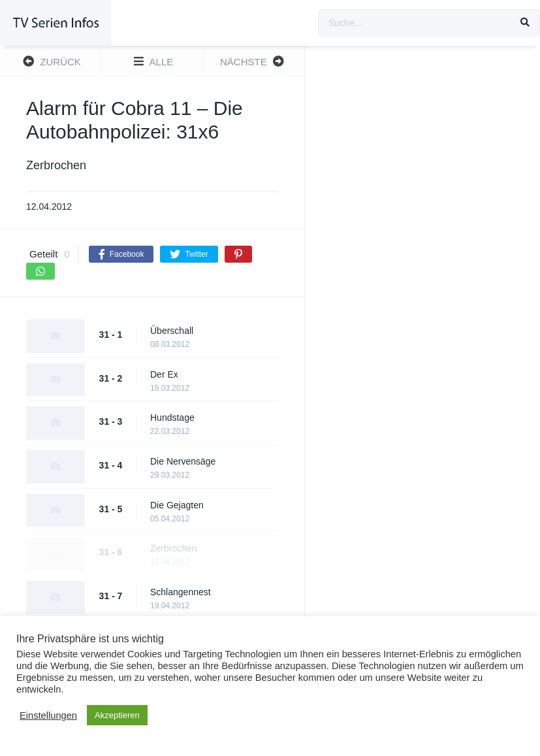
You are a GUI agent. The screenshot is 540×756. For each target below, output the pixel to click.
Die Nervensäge (183, 461)
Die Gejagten (177, 505)
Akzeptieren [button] (117, 715)
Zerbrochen (174, 548)
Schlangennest (181, 592)
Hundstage (172, 418)
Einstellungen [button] (48, 715)
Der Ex (164, 374)
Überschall (172, 331)
